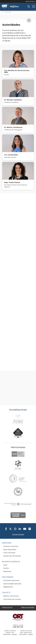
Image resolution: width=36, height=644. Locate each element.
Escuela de (16, 5)
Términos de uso (7, 607)
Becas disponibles (10, 550)
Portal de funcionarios (11, 580)
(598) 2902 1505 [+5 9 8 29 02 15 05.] (18, 627)
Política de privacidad (28, 607)
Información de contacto (12, 599)
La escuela (7, 12)
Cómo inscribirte (9, 553)
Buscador (29, 7)
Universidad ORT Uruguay (18, 617)
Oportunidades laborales (12, 584)
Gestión (6, 568)
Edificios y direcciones (11, 596)
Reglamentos (8, 587)
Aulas (5, 565)
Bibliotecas (7, 571)
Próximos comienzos (11, 546)
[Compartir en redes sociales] (29, 20)
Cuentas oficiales (18, 534)
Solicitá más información (12, 556)
